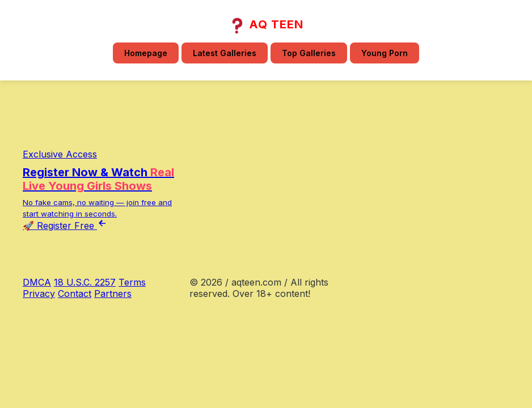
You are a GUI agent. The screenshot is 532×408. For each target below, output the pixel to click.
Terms (132, 282)
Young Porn (385, 53)
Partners (113, 294)
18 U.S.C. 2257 (85, 282)
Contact (75, 294)
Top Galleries (309, 53)
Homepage (146, 53)
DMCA (37, 282)
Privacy (39, 294)
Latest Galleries (225, 53)
